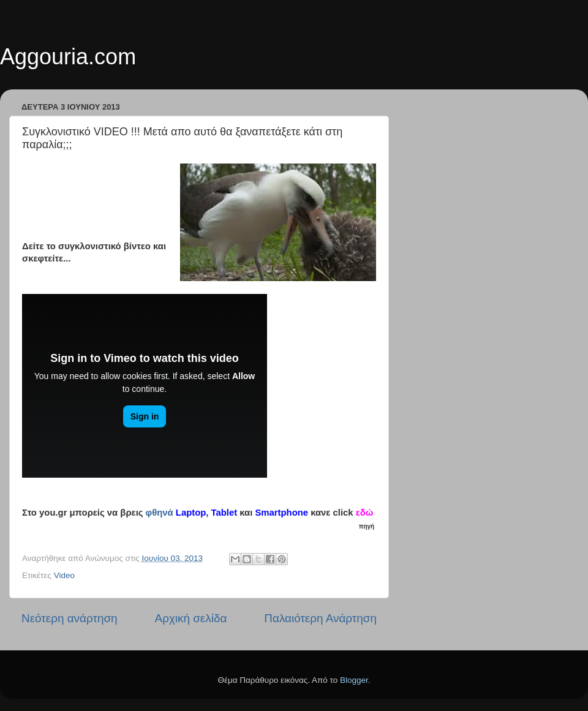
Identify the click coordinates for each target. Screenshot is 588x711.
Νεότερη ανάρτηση (70, 618)
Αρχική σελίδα (191, 618)
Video (64, 575)
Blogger (354, 680)
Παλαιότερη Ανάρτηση (320, 618)
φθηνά (160, 513)
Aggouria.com (68, 57)
